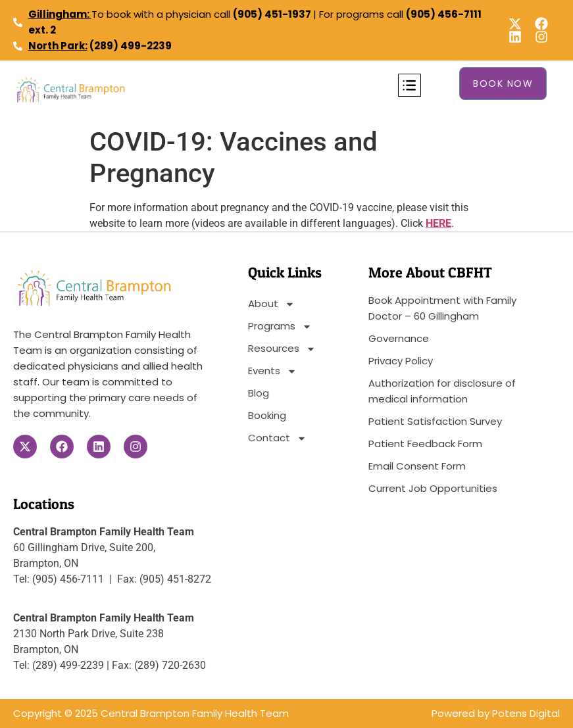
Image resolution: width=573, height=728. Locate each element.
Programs (280, 326)
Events (272, 371)
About (271, 304)
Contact (277, 438)
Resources (282, 349)
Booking (267, 415)
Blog (259, 393)
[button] (410, 85)
